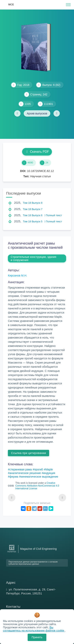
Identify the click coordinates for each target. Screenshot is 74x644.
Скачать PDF (37, 152)
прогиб (38, 469)
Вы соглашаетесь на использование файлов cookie (34, 629)
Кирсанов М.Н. (18, 275)
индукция (49, 473)
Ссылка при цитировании (29, 453)
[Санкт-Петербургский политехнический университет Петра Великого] (12, 552)
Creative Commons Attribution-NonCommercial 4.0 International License (37, 486)
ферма (14, 477)
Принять (37, 637)
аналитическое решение (25, 473)
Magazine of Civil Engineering (38, 549)
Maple (49, 469)
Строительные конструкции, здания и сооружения (33, 258)
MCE (11, 4)
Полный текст (53, 215)
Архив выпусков (37, 113)
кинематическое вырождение (39, 477)
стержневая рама (21, 469)
